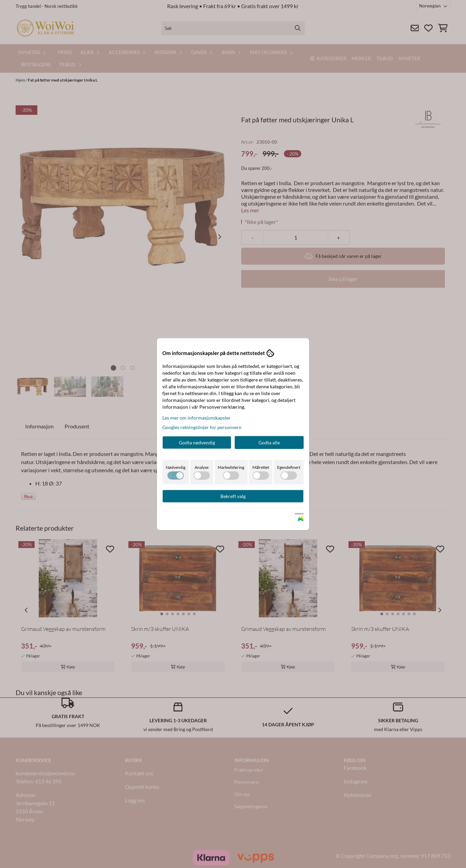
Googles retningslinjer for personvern (202, 427)
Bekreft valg (233, 496)
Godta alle (269, 442)
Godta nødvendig (197, 442)
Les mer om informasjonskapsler (196, 417)
